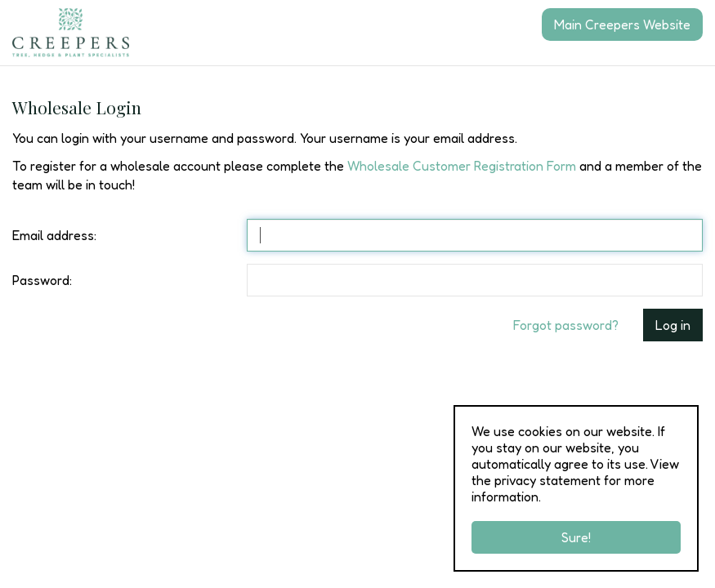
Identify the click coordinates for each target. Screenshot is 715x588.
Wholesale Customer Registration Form (462, 166)
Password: (42, 280)
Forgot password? (566, 325)
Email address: (54, 235)
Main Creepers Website (622, 24)
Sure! (576, 537)
